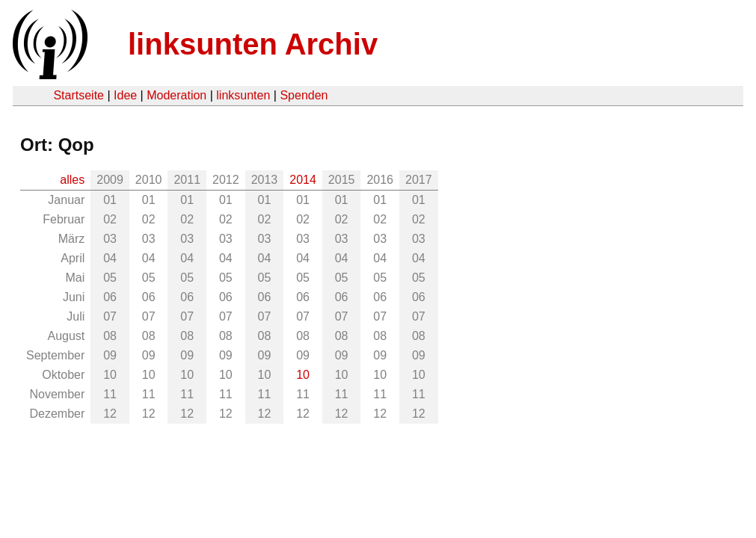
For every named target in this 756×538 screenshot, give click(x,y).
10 (303, 375)
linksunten (243, 95)
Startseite (79, 95)
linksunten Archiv (253, 44)
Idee (125, 95)
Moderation (176, 95)
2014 (303, 180)
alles (72, 180)
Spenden (304, 95)
